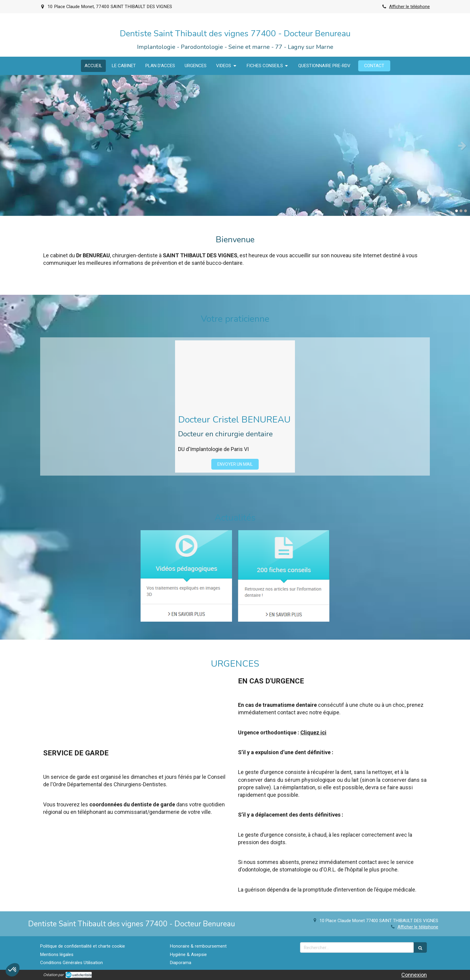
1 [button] (457, 211)
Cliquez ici (313, 732)
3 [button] (466, 211)
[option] (235, 145)
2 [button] (461, 211)
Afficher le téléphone (409, 7)
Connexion (414, 975)
